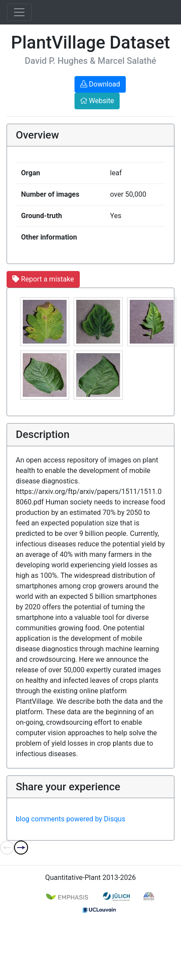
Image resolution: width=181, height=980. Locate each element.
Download (100, 84)
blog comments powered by (71, 819)
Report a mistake (43, 279)
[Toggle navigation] (19, 12)
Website (97, 101)
